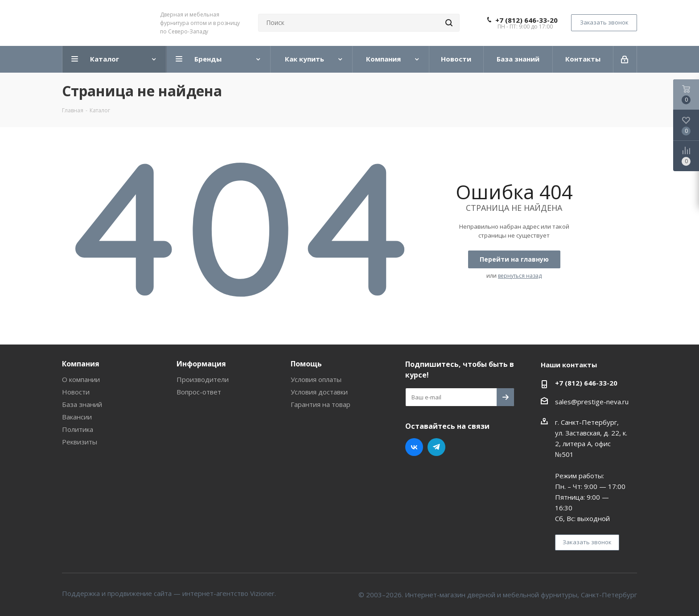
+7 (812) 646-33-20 (526, 20)
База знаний (82, 404)
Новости (76, 392)
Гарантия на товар (321, 404)
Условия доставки (319, 392)
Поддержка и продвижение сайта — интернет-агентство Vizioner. (169, 593)
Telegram (436, 447)
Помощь (306, 364)
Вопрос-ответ (199, 392)
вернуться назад (520, 276)
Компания (81, 364)
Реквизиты (80, 442)
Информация (201, 364)
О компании (81, 379)
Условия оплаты (316, 379)
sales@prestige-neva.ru (592, 402)
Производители (203, 379)
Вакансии (77, 417)
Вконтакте (414, 447)
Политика (78, 429)
